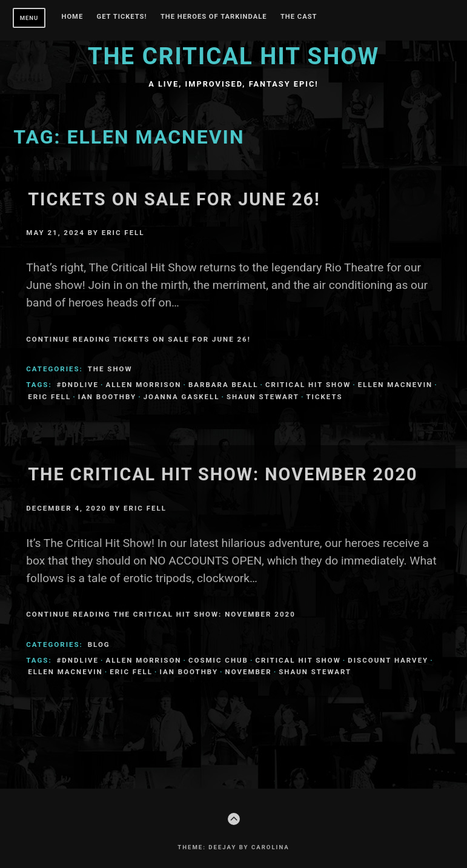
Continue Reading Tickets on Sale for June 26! (138, 339)
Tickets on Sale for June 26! (174, 199)
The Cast (299, 17)
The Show (110, 369)
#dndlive (78, 385)
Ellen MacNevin (395, 385)
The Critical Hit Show (234, 56)
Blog (99, 644)
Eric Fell (123, 233)
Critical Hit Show (308, 385)
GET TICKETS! (122, 17)
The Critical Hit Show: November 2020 (223, 474)
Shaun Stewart (263, 397)
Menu (29, 18)
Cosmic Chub (218, 660)
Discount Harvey (388, 660)
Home (73, 17)
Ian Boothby (107, 397)
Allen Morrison (144, 385)
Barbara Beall (224, 385)
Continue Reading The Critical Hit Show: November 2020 (161, 614)
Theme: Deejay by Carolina (233, 847)
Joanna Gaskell (182, 397)
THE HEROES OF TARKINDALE (214, 17)
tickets (324, 397)
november (249, 672)
